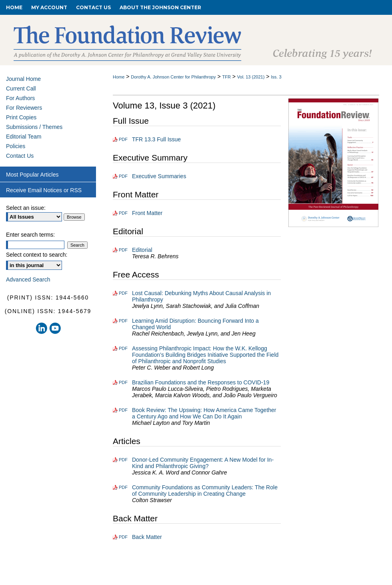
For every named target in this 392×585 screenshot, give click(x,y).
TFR (226, 77)
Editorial (142, 250)
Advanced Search (28, 279)
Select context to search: (37, 255)
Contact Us (20, 156)
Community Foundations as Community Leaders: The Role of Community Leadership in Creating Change (205, 491)
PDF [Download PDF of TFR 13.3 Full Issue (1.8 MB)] (123, 139)
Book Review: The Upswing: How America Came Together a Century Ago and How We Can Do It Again (204, 413)
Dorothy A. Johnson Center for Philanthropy (173, 77)
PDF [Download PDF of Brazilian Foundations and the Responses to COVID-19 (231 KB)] (123, 382)
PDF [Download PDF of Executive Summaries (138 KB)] (123, 176)
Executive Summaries (159, 176)
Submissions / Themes (34, 127)
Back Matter (147, 537)
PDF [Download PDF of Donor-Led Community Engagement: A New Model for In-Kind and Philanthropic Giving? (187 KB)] (123, 460)
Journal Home (23, 79)
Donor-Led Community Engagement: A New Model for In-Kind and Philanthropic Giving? (203, 463)
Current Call (21, 88)
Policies (16, 146)
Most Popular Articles (32, 175)
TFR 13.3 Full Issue (156, 139)
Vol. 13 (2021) (251, 77)
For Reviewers (24, 108)
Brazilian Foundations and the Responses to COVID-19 (201, 382)
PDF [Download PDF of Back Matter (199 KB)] (123, 537)
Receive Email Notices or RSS (44, 190)
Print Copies (21, 117)
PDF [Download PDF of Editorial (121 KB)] (123, 250)
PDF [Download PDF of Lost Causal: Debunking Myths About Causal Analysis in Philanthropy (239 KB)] (123, 293)
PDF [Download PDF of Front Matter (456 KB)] (123, 213)
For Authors (20, 98)
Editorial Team (24, 137)
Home (119, 77)
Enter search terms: (30, 235)
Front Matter (147, 213)
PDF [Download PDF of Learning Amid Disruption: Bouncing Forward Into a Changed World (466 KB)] (123, 321)
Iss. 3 (276, 77)
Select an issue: (26, 208)
